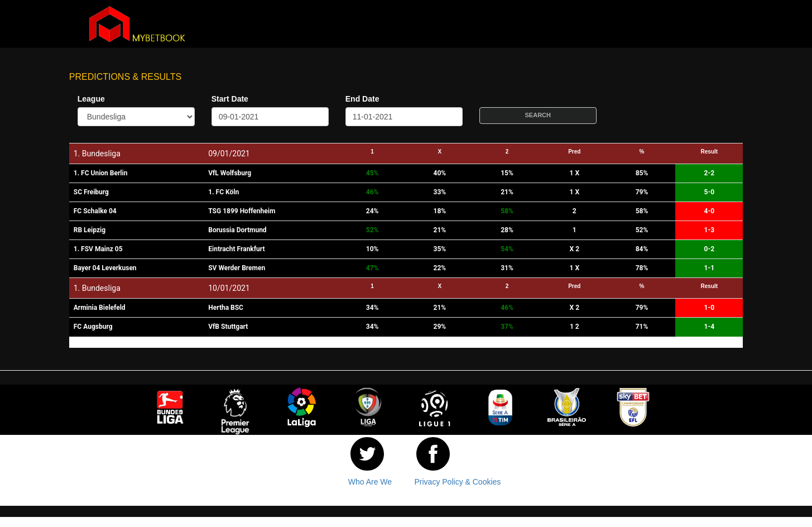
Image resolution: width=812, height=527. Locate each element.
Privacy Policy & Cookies (458, 482)
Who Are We (370, 482)
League (91, 99)
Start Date (230, 99)
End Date (362, 99)
